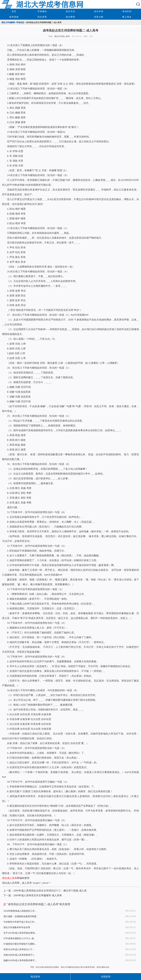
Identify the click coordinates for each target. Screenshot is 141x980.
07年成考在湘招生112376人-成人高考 (20, 938)
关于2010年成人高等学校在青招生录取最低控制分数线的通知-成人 (20, 933)
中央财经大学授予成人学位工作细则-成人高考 (20, 922)
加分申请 (99, 11)
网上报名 (127, 17)
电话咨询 (35, 977)
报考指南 (14, 17)
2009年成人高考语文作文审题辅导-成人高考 (38, 895)
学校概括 (42, 11)
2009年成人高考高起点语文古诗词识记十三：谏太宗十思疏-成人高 (50, 891)
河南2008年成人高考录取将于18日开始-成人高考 (20, 955)
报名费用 (70, 17)
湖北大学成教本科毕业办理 (17, 927)
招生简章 (42, 17)
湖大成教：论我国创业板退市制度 (20, 916)
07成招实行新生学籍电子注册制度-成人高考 (20, 944)
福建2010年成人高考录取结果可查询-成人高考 (20, 960)
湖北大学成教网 (8, 22)
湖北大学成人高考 (62, 36)
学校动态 (20, 22)
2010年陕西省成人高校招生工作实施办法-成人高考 (20, 911)
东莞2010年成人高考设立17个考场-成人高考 (20, 949)
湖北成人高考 (10, 878)
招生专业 (70, 11)
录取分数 (99, 17)
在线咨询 (106, 977)
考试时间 (127, 11)
